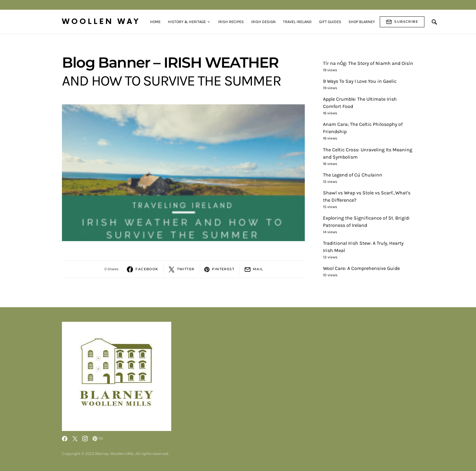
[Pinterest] (98, 439)
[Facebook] (65, 439)
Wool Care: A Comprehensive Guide (361, 268)
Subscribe (402, 22)
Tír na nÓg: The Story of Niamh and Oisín (368, 63)
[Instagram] (85, 439)
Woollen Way (101, 22)
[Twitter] (75, 439)
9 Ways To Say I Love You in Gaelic (360, 81)
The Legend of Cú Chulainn (353, 175)
